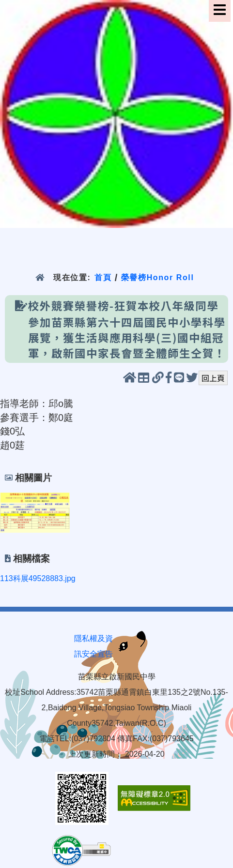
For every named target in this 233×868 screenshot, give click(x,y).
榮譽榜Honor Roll (158, 277)
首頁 (103, 277)
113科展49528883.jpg (38, 578)
